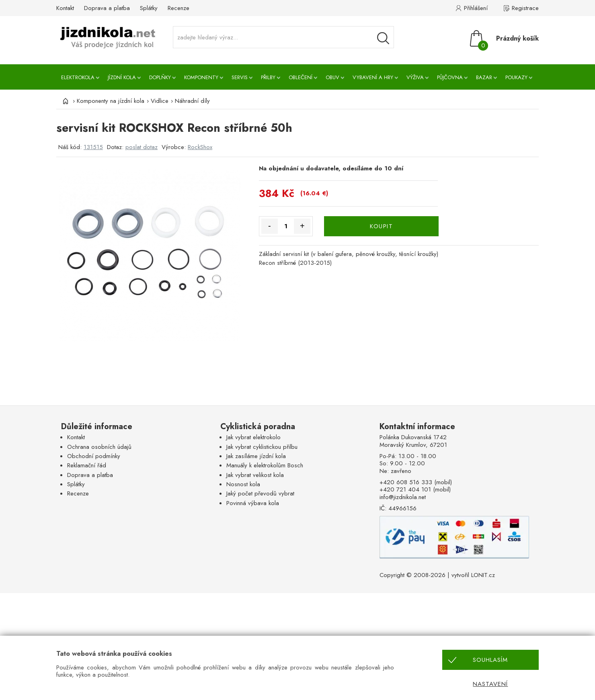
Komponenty (201, 77)
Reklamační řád (87, 465)
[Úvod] (64, 101)
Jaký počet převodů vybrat (260, 493)
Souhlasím (490, 660)
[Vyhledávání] (383, 38)
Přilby (268, 77)
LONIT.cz (483, 575)
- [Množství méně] (270, 226)
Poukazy (516, 77)
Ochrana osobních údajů (99, 447)
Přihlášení (476, 8)
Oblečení (301, 77)
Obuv (332, 77)
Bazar (484, 77)
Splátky (149, 8)
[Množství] (286, 226)
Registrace (525, 8)
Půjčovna (450, 77)
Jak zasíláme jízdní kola (256, 456)
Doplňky (160, 77)
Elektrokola (78, 77)
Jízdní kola (122, 77)
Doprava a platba (107, 8)
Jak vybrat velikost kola (255, 475)
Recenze (178, 8)
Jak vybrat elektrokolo (253, 437)
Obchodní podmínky (94, 456)
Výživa (415, 77)
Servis (240, 77)
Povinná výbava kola (253, 503)
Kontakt (65, 8)
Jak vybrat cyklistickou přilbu (262, 447)
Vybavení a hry (373, 77)
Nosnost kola (243, 484)
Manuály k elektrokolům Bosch (265, 465)
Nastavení (490, 684)
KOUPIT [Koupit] (381, 226)
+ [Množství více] (302, 226)
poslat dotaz (142, 147)
